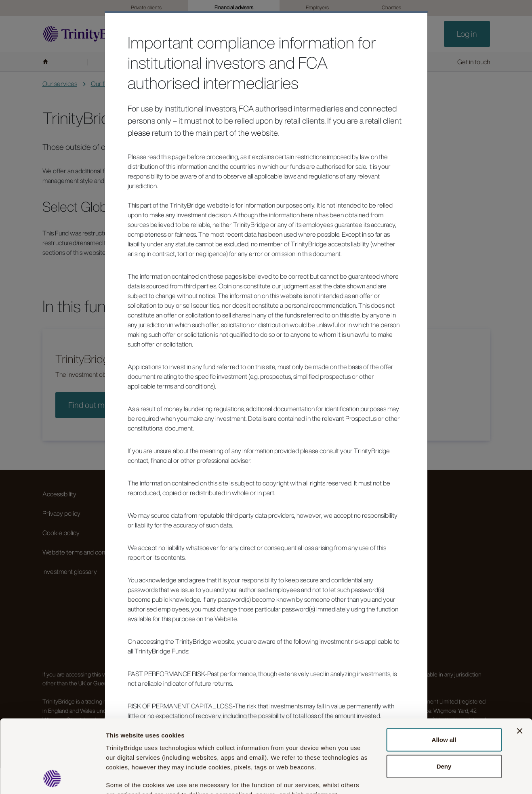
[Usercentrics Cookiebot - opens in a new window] (52, 778)
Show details (448, 778)
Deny (444, 698)
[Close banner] (519, 662)
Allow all (444, 671)
